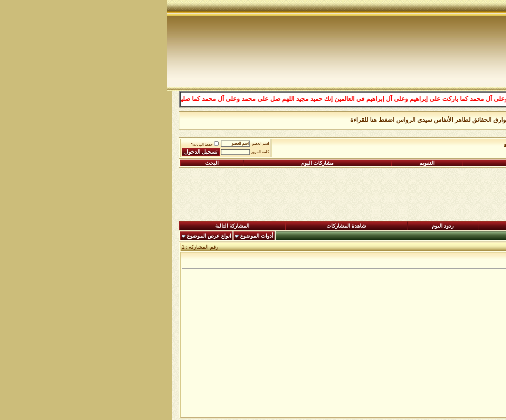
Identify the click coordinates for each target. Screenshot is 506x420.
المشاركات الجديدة (375, 226)
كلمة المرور (93, 152)
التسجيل (450, 163)
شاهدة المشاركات (179, 226)
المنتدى (466, 226)
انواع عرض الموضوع (42, 236)
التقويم (260, 163)
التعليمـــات (352, 163)
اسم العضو (94, 144)
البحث (45, 163)
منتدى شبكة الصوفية (462, 145)
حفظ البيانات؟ (38, 145)
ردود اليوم (276, 226)
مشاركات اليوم (151, 163)
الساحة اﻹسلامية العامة (409, 145)
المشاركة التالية (65, 226)
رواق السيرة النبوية (357, 145)
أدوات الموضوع (90, 236)
